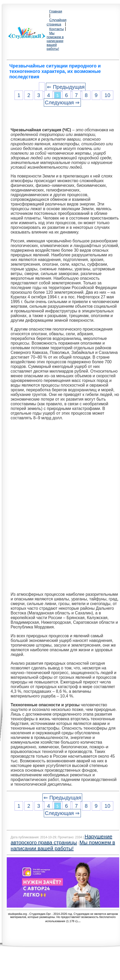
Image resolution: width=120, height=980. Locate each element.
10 (107, 95)
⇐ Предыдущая (66, 87)
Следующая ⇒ (62, 102)
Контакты (57, 29)
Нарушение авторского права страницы (61, 839)
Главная (56, 11)
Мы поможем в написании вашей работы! (55, 41)
